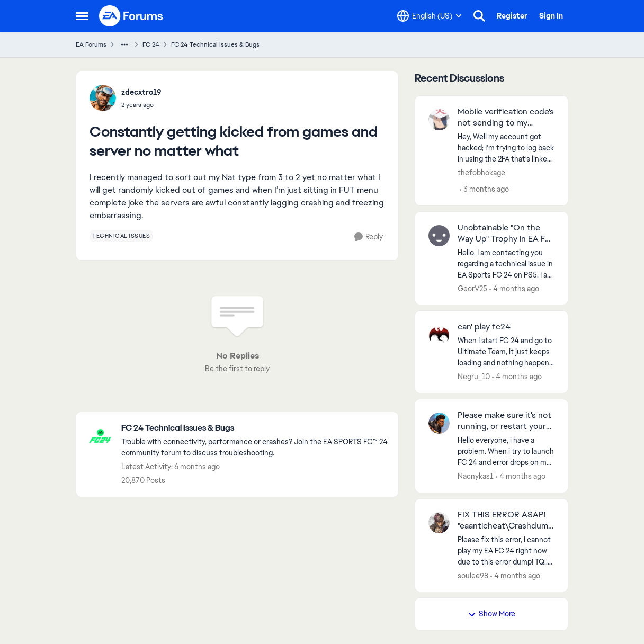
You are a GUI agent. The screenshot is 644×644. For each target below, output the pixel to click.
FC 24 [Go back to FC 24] (151, 44)
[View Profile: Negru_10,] (439, 335)
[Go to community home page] (131, 16)
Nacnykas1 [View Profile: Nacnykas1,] (476, 476)
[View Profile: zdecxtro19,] (103, 98)
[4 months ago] (514, 288)
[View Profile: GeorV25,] (439, 236)
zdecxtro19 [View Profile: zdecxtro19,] (141, 92)
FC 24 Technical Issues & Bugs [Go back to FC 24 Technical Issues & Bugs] (215, 44)
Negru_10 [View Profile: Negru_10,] (474, 377)
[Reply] (369, 237)
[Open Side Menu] (82, 16)
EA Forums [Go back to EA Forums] (91, 44)
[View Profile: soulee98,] (439, 523)
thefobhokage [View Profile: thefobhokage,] (481, 173)
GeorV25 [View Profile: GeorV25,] (472, 288)
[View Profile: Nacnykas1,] (439, 423)
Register (512, 16)
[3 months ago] (484, 189)
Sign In (551, 16)
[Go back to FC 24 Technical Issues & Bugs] (254, 428)
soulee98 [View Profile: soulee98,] (473, 575)
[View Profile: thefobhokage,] (439, 120)
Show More (491, 614)
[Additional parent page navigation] (124, 44)
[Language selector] (430, 16)
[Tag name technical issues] (121, 236)
